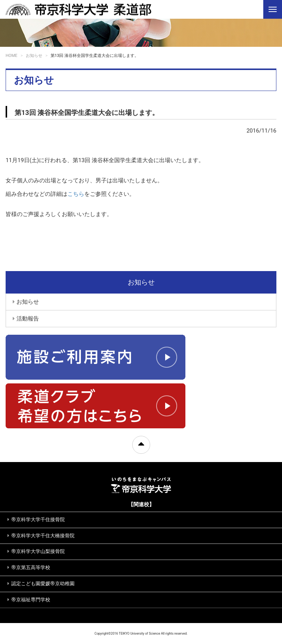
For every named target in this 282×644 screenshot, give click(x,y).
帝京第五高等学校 (31, 567)
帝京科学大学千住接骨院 (38, 520)
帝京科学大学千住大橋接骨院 (43, 536)
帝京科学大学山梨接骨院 (38, 551)
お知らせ (34, 56)
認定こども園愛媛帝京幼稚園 (43, 584)
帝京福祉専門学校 (31, 600)
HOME (11, 56)
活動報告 (28, 319)
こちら (76, 194)
